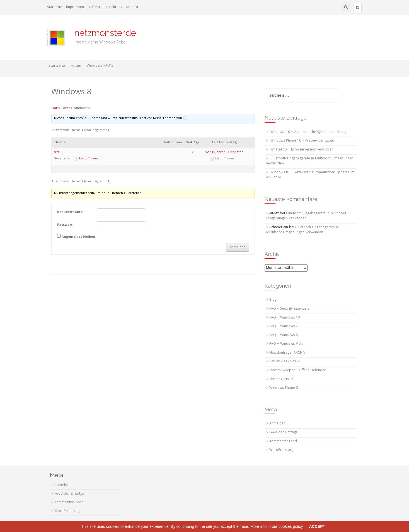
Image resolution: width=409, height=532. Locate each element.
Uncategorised (281, 379)
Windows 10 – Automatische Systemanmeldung (308, 132)
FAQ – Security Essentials (289, 309)
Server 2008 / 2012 (285, 362)
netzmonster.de (102, 33)
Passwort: (65, 225)
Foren (66, 108)
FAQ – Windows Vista (286, 344)
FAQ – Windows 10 (285, 318)
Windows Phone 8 (284, 388)
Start (55, 108)
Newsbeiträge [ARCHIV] (288, 353)
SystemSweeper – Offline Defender (297, 371)
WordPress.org (281, 450)
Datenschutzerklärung (105, 7)
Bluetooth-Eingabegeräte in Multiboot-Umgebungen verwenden (310, 161)
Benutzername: (70, 212)
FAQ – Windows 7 (284, 326)
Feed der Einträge (284, 433)
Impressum (75, 7)
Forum (76, 66)
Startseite (55, 7)
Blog (273, 300)
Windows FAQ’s (100, 66)
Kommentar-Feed (283, 442)
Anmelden (238, 247)
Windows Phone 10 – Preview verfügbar (302, 141)
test (57, 152)
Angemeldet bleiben (78, 237)
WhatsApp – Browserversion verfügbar (302, 150)
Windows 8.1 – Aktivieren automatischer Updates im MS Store (310, 175)
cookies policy (291, 526)
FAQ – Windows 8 (284, 335)
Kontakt (132, 7)
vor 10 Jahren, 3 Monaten (224, 152)
